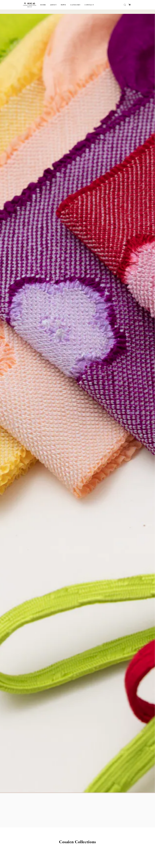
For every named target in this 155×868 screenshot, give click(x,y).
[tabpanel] (77, 403)
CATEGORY (75, 5)
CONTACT (89, 5)
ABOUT (53, 5)
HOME (43, 5)
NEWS (64, 5)
